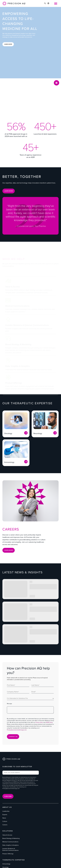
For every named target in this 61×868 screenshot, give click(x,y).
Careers (5, 825)
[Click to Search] (45, 4)
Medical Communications (10, 842)
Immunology (6, 864)
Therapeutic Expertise (14, 860)
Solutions (8, 831)
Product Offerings (8, 854)
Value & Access (7, 835)
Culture (5, 821)
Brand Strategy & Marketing (11, 838)
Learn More (8, 44)
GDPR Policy (49, 722)
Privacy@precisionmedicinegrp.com (17, 730)
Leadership (6, 811)
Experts (5, 815)
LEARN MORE (9, 191)
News (4, 818)
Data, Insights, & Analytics (11, 845)
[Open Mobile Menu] (56, 4)
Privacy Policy (39, 722)
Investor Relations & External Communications (10, 849)
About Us (7, 807)
